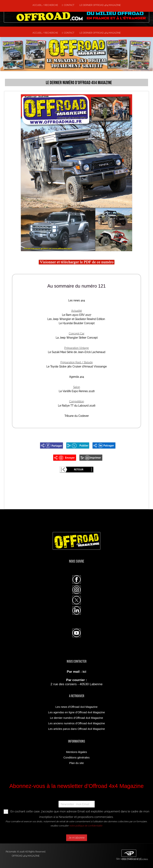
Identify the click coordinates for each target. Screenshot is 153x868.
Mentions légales (77, 752)
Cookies (144, 859)
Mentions (133, 859)
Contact (68, 5)
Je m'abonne (77, 838)
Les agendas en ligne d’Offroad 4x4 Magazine (76, 712)
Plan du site (76, 763)
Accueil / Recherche (45, 5)
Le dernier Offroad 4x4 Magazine (99, 5)
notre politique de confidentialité (86, 826)
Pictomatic (11, 852)
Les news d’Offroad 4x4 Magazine (76, 707)
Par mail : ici (76, 672)
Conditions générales (77, 758)
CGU (124, 859)
